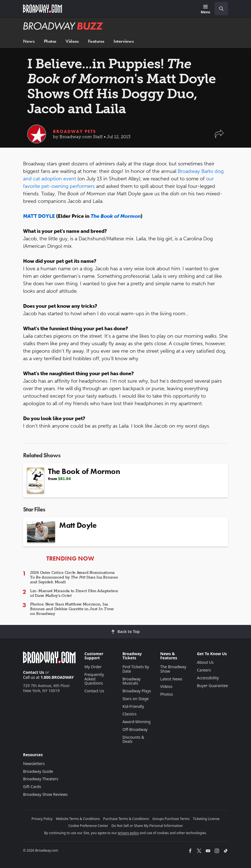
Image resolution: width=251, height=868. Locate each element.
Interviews (124, 41)
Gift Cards (32, 787)
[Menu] (205, 10)
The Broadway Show (173, 669)
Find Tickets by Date (136, 669)
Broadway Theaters (41, 779)
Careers (204, 670)
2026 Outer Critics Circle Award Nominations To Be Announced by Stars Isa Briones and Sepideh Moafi (74, 577)
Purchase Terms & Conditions (126, 819)
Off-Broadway (135, 729)
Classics (130, 714)
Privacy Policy (42, 819)
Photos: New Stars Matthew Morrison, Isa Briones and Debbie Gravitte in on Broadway (72, 609)
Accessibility (208, 678)
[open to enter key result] (221, 9)
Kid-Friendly (133, 706)
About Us (205, 662)
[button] (219, 137)
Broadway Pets (75, 131)
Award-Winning (136, 722)
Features (96, 41)
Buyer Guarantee (212, 686)
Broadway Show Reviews (45, 794)
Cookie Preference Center (88, 826)
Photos (50, 41)
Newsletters (34, 764)
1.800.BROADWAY (57, 677)
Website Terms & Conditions (78, 819)
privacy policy (128, 833)
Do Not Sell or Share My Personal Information (147, 826)
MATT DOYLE (39, 216)
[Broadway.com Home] (42, 9)
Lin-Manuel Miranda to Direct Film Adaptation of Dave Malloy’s (74, 593)
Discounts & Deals (133, 739)
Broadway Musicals (132, 681)
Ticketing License (206, 819)
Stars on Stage (136, 699)
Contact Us (34, 672)
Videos (72, 41)
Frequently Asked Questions (94, 679)
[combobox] (219, 9)
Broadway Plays (137, 691)
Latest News (171, 679)
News (29, 41)
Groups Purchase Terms (171, 819)
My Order (93, 667)
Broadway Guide (38, 771)
